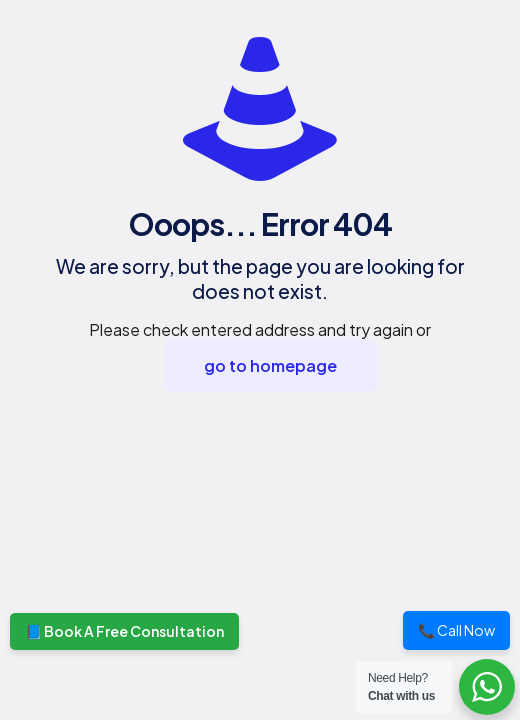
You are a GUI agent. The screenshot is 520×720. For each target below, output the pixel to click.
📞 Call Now (456, 630)
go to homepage (270, 365)
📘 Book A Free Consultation (124, 631)
